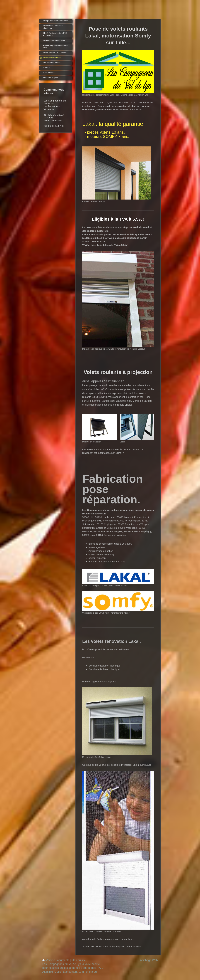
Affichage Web (149, 960)
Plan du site (79, 960)
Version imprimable (56, 960)
